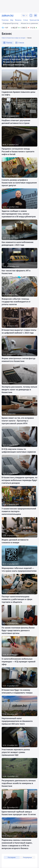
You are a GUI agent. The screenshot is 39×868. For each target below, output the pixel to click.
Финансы (18, 20)
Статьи (25, 20)
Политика (5, 20)
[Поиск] (31, 15)
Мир (12, 20)
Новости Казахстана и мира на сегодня (13, 38)
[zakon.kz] (8, 15)
